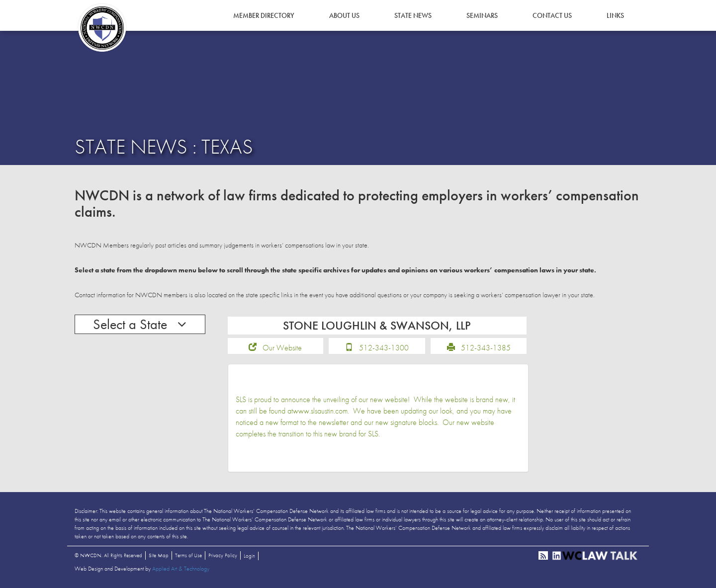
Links (615, 15)
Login (249, 556)
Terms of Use (188, 555)
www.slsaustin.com (320, 411)
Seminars (482, 15)
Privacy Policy (223, 555)
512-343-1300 (384, 348)
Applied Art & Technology (181, 569)
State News (413, 15)
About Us (344, 15)
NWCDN (102, 28)
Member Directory (264, 15)
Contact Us (552, 15)
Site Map (159, 555)
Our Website (282, 348)
